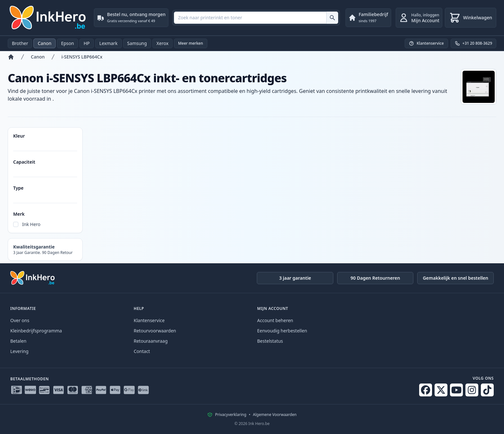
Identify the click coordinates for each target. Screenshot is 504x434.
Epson (67, 43)
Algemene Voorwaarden (275, 415)
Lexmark (108, 43)
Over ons (20, 320)
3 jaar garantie (295, 278)
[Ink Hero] (48, 18)
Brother (20, 43)
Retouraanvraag (151, 341)
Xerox (162, 43)
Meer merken (190, 43)
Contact (142, 351)
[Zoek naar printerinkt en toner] (332, 18)
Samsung (137, 43)
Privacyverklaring (231, 415)
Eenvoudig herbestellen (282, 331)
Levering (19, 351)
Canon (44, 43)
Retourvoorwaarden (155, 331)
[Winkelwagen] (471, 18)
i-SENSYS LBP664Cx (82, 57)
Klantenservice (149, 320)
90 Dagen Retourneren (375, 278)
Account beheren (275, 320)
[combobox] (256, 18)
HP (87, 43)
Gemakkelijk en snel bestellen (455, 278)
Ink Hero (31, 224)
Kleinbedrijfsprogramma (36, 331)
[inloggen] (419, 18)
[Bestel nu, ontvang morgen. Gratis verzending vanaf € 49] (131, 18)
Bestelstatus (270, 341)
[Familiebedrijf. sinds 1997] (368, 18)
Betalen (18, 341)
